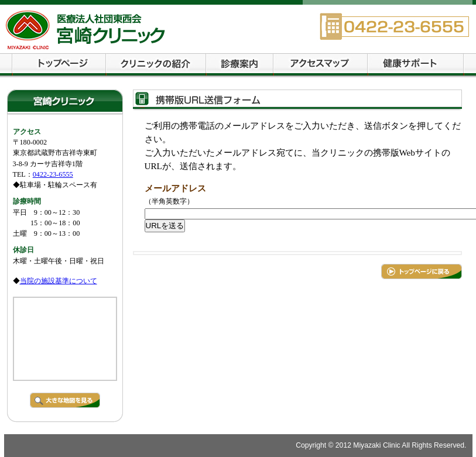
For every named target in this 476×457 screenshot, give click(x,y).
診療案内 (240, 66)
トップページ (59, 66)
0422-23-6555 (53, 174)
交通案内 (321, 66)
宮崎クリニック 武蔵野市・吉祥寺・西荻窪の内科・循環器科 (136, 29)
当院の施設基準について (59, 281)
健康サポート (416, 66)
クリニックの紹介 (156, 66)
